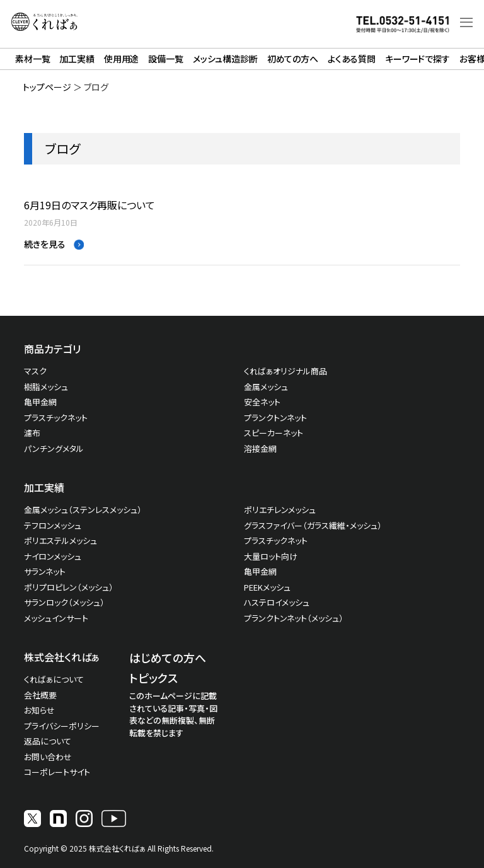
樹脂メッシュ (46, 387)
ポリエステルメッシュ (60, 541)
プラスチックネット (56, 418)
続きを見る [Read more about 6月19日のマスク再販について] (46, 244)
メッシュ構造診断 (225, 59)
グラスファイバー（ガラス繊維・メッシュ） (313, 525)
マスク (35, 371)
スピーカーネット (274, 433)
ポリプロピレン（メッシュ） (69, 587)
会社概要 (40, 695)
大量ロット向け (271, 556)
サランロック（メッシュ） (64, 602)
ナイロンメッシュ (53, 556)
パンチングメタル (54, 448)
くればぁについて (54, 679)
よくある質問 (352, 59)
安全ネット (262, 402)
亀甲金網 (40, 402)
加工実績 (77, 59)
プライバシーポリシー (62, 726)
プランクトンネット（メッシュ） (294, 618)
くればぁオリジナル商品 (285, 371)
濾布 (32, 433)
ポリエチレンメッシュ (280, 510)
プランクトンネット (275, 418)
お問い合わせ (48, 757)
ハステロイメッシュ (277, 602)
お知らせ (39, 710)
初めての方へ (293, 59)
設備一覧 (165, 59)
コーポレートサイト (57, 772)
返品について (48, 741)
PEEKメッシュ (267, 587)
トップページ (47, 87)
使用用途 (121, 59)
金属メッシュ (266, 387)
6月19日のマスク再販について (89, 205)
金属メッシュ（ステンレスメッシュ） (83, 510)
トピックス (153, 678)
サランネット (45, 571)
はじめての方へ (168, 657)
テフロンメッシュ (53, 525)
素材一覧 (32, 59)
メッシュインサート (56, 618)
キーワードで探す (418, 59)
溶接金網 (260, 448)
